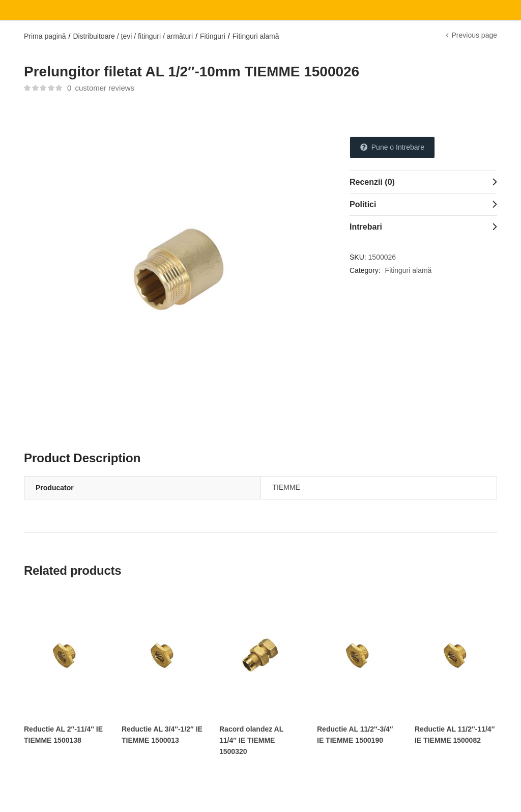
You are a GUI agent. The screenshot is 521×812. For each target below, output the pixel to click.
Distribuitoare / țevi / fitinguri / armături (133, 36)
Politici (363, 204)
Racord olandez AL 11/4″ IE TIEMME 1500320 (251, 740)
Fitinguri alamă (256, 36)
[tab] (423, 182)
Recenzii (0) (372, 182)
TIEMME (286, 487)
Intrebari (366, 227)
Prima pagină (45, 36)
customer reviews (101, 88)
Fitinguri (213, 36)
